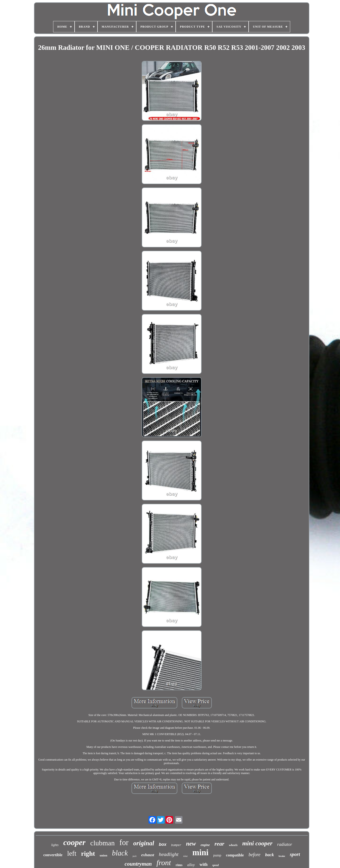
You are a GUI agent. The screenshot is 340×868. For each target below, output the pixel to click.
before (255, 855)
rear (219, 844)
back (270, 855)
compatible (235, 855)
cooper (74, 842)
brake (282, 856)
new (191, 844)
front (164, 863)
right (88, 853)
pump (217, 855)
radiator (285, 844)
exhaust (148, 855)
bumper (176, 845)
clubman (102, 843)
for (124, 843)
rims (179, 865)
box (163, 844)
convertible (53, 855)
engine (205, 845)
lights (55, 845)
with (204, 864)
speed (215, 865)
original (144, 843)
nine (185, 856)
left (72, 853)
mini (200, 853)
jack (134, 856)
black (120, 853)
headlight (169, 854)
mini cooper (257, 843)
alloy (191, 865)
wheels (233, 845)
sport (295, 854)
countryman (138, 864)
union (103, 855)
